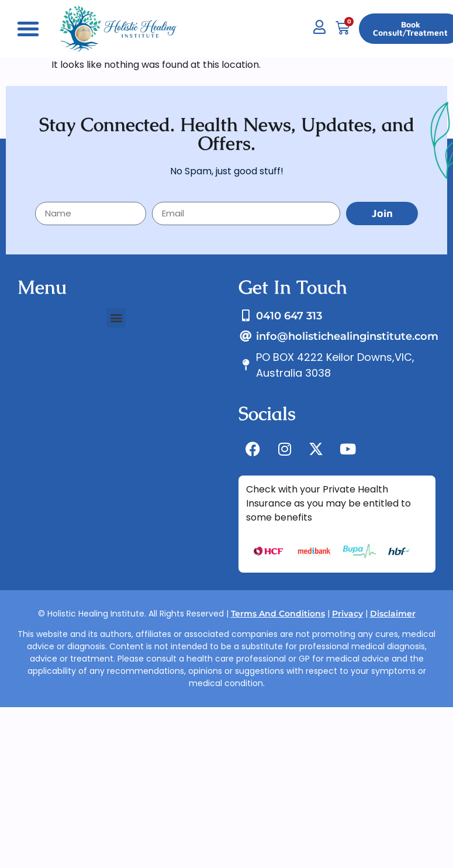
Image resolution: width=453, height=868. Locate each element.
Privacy (347, 614)
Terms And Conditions (278, 614)
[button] (28, 29)
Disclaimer (393, 614)
